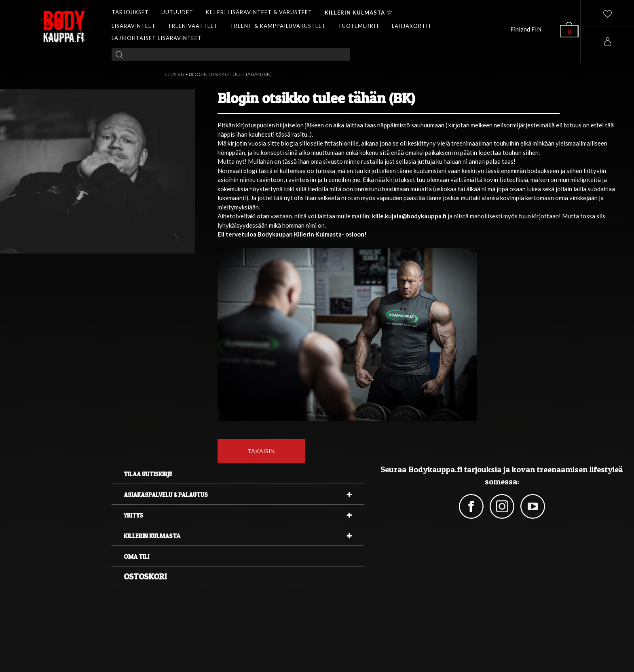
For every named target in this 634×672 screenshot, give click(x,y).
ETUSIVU (174, 74)
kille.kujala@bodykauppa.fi (409, 216)
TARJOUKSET (130, 12)
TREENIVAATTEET (193, 26)
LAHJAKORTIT (412, 26)
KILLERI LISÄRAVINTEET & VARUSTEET (259, 12)
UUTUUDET (177, 12)
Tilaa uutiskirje (148, 474)
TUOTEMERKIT (359, 26)
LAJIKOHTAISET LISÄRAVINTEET (157, 38)
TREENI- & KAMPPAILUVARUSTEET (278, 26)
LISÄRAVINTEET (134, 26)
